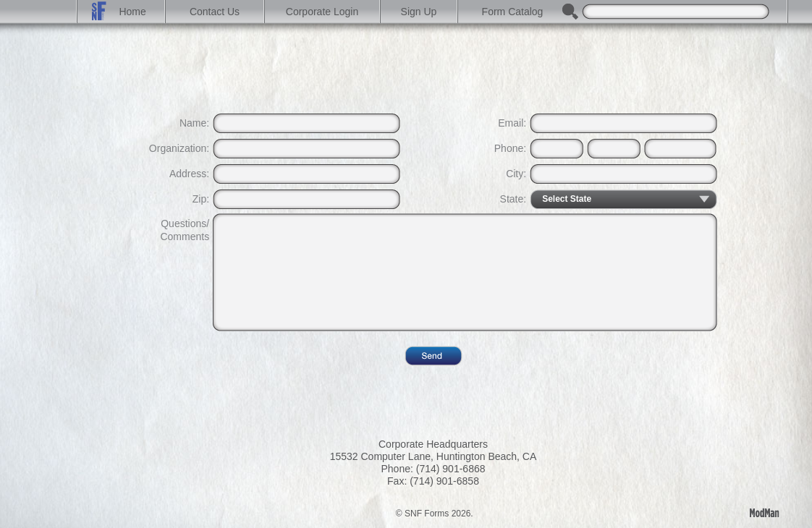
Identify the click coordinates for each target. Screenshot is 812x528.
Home (122, 11)
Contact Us (215, 12)
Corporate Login (322, 12)
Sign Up (419, 12)
